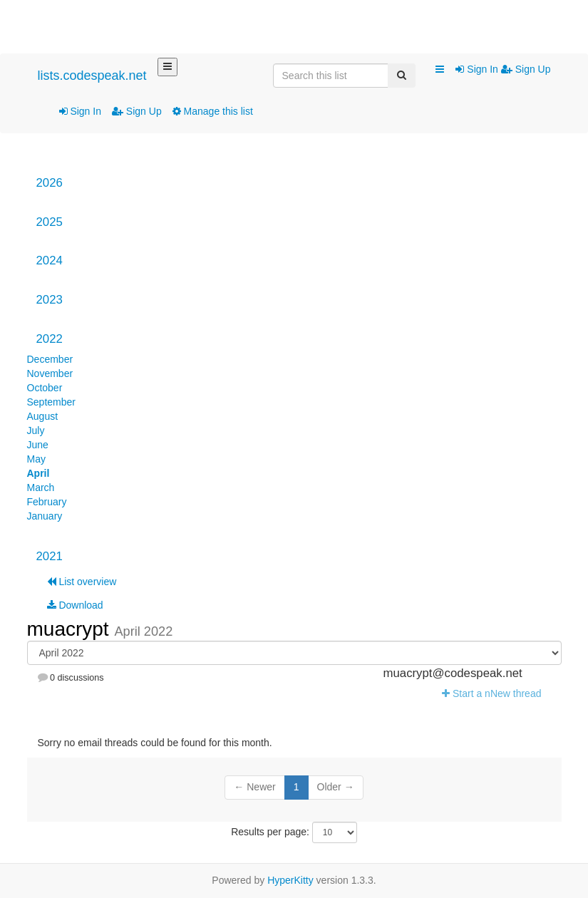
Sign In (80, 111)
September (51, 402)
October (45, 388)
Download (75, 605)
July (36, 430)
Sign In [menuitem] (478, 69)
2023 (50, 300)
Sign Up (137, 111)
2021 (50, 556)
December (50, 359)
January (45, 516)
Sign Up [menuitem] (526, 69)
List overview (82, 582)
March (41, 487)
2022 (50, 339)
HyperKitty (290, 880)
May (36, 459)
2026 (50, 183)
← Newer (254, 787)
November (50, 373)
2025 (50, 222)
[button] (440, 70)
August (43, 416)
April (38, 473)
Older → (336, 787)
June (38, 445)
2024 (50, 260)
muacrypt (71, 629)
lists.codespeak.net (92, 76)
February (47, 502)
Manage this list (213, 111)
